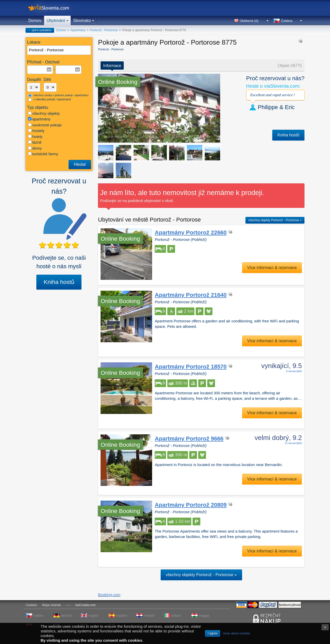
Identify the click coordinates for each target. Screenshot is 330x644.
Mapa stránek (51, 605)
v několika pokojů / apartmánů (50, 100)
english (94, 616)
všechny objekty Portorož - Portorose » (275, 220)
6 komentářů (294, 371)
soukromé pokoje (45, 125)
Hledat (80, 164)
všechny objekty (44, 113)
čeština (38, 616)
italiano (176, 616)
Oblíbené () (249, 21)
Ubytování (56, 21)
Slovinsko (82, 21)
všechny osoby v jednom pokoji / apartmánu (58, 95)
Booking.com (109, 595)
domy (35, 148)
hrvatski (149, 616)
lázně (35, 142)
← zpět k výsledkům (40, 30)
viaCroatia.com (85, 605)
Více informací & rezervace (272, 268)
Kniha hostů (59, 282)
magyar (204, 616)
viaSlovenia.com (53, 8)
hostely (36, 131)
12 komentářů (293, 443)
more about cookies (237, 633)
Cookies (31, 605)
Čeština (287, 21)
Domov (35, 21)
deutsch (67, 616)
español (122, 616)
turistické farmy (43, 154)
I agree (213, 633)
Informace (112, 66)
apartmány (39, 119)
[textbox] (59, 50)
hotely (35, 137)
